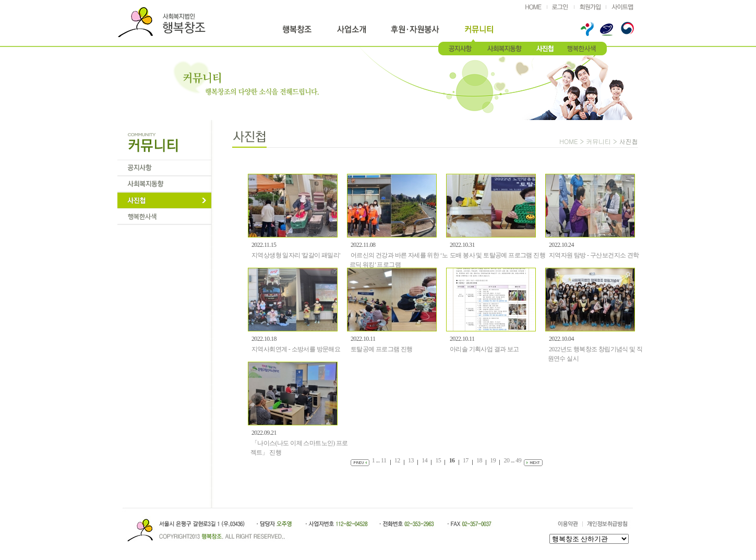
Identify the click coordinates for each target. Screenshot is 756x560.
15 (438, 460)
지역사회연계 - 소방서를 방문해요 (296, 349)
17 (466, 460)
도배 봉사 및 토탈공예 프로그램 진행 (497, 255)
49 (518, 460)
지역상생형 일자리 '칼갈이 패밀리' (296, 255)
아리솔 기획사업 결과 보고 (484, 349)
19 (493, 460)
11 (383, 460)
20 (507, 460)
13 (411, 460)
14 (424, 460)
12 (397, 460)
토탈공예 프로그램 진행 (382, 349)
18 (479, 460)
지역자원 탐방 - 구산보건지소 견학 (594, 255)
